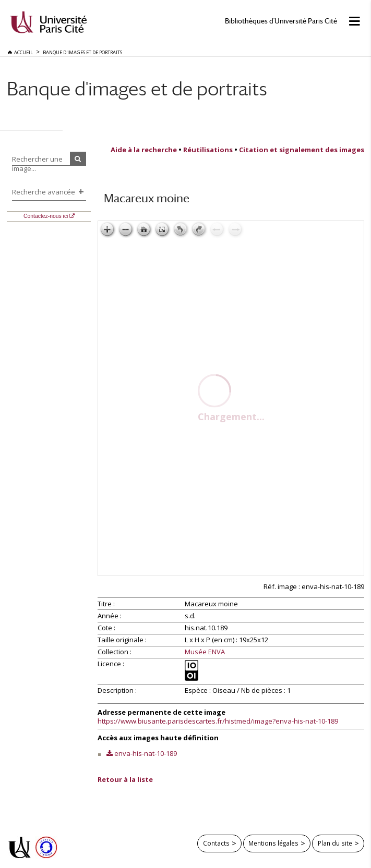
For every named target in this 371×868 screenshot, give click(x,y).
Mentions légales (273, 843)
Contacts (216, 843)
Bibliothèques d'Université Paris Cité (281, 21)
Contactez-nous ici (46, 216)
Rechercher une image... (37, 164)
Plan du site (335, 843)
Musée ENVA (205, 652)
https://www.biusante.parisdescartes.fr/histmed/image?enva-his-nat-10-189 (218, 721)
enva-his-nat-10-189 (146, 753)
